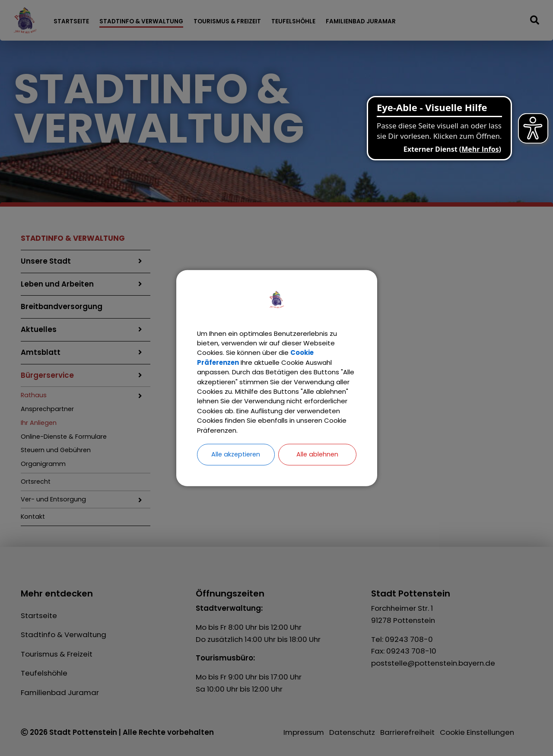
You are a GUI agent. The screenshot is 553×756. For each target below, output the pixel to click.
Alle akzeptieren (236, 463)
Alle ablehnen (317, 463)
